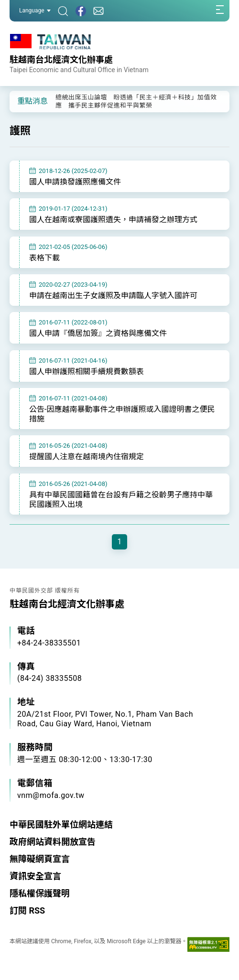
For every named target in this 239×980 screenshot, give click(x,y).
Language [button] (35, 11)
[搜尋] (63, 11)
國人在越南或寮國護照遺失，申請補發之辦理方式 (113, 220)
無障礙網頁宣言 (40, 859)
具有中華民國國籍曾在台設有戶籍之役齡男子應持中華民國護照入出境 (121, 500)
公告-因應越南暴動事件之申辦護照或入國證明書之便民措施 (122, 414)
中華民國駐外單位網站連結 (61, 824)
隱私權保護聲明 (40, 893)
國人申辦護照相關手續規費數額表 (87, 372)
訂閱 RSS (27, 910)
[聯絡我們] (98, 11)
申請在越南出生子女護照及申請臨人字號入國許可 (113, 296)
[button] (24, 101)
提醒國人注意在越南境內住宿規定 (87, 457)
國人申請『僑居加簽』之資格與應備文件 (98, 333)
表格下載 (44, 258)
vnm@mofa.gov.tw (51, 795)
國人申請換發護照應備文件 (75, 182)
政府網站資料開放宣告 (53, 842)
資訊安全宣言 (35, 876)
